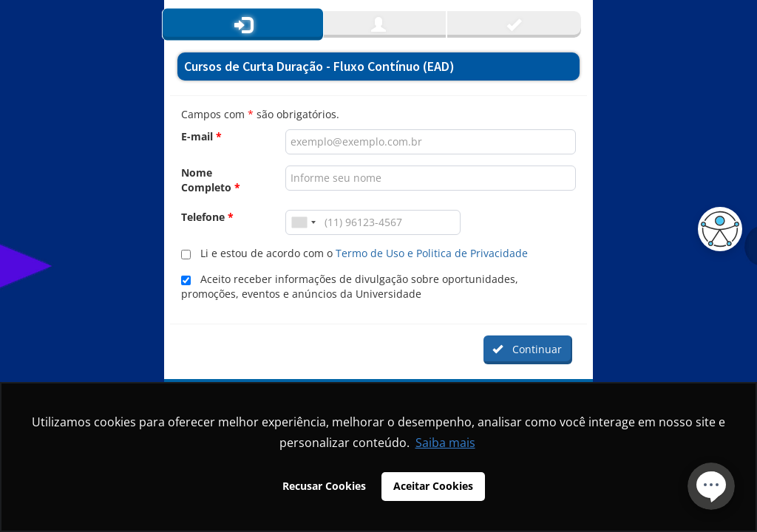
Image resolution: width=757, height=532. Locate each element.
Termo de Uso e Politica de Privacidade (432, 253)
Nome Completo (211, 180)
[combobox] (303, 222)
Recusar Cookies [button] (324, 486)
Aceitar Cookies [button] (433, 486)
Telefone (207, 217)
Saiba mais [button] (445, 443)
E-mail (201, 136)
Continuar (527, 349)
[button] (716, 229)
